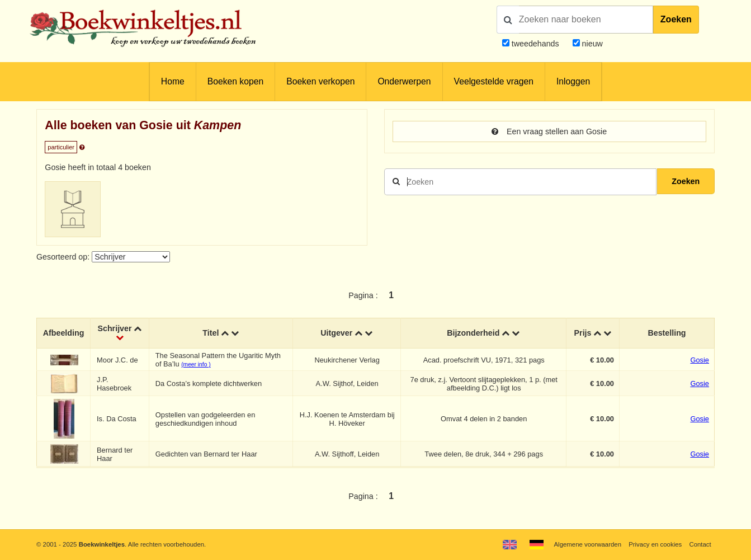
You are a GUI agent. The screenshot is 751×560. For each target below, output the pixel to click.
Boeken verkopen (320, 81)
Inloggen (573, 81)
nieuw (591, 44)
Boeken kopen (235, 81)
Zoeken (676, 19)
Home (173, 81)
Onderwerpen (404, 81)
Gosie (700, 360)
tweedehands (535, 44)
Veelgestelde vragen (494, 81)
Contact (700, 544)
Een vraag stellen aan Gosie (549, 131)
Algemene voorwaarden (588, 544)
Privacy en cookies (655, 544)
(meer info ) (196, 364)
